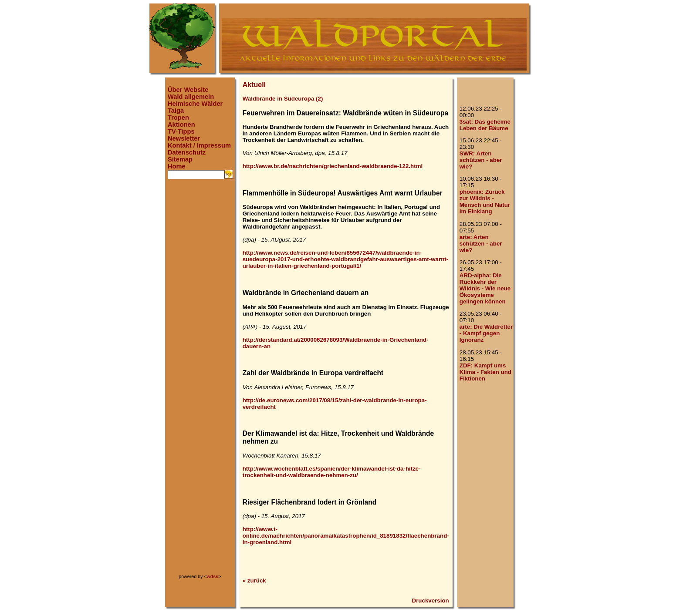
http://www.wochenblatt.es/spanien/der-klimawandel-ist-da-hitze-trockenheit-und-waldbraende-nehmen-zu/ (332, 472)
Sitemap (180, 159)
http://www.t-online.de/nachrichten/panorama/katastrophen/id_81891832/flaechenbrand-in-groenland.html (346, 536)
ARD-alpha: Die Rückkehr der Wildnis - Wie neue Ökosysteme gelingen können (485, 288)
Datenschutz (187, 152)
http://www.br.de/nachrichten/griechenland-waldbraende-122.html (333, 166)
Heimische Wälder (195, 104)
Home (177, 166)
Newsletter (184, 138)
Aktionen (181, 125)
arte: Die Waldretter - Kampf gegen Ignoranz (486, 333)
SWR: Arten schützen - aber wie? (481, 160)
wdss (213, 576)
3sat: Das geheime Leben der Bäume (485, 125)
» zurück (254, 581)
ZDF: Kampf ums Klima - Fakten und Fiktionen (485, 372)
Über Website (188, 90)
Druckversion (431, 601)
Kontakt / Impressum (199, 145)
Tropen (178, 118)
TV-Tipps (181, 131)
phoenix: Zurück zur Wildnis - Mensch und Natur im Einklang (485, 202)
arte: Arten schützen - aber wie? (481, 244)
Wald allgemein (191, 97)
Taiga (176, 111)
